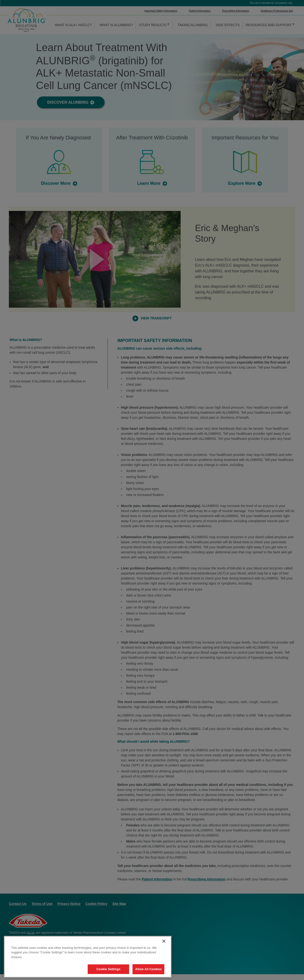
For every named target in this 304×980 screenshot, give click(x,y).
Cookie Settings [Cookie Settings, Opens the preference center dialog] (109, 969)
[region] (88, 957)
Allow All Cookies (148, 969)
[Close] (164, 941)
